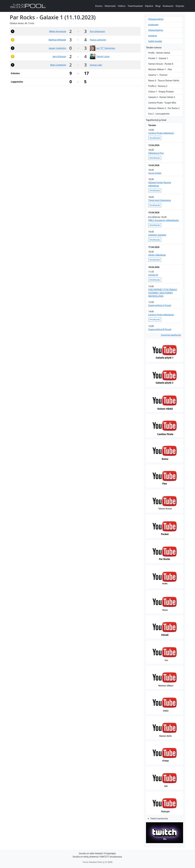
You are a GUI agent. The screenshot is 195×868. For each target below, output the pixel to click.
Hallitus (122, 6)
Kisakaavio (168, 6)
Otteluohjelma (156, 30)
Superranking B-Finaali (160, 329)
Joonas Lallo (96, 65)
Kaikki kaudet (155, 41)
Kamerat (153, 36)
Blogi (158, 6)
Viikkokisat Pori (156, 153)
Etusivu (99, 6)
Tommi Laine (103, 57)
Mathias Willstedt (57, 40)
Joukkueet (153, 25)
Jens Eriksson (59, 57)
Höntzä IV (153, 275)
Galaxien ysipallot (157, 235)
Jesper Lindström (57, 48)
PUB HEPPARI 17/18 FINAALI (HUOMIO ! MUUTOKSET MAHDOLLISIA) (163, 293)
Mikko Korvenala (58, 31)
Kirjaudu (180, 6)
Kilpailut (149, 6)
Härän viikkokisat (157, 255)
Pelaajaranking (156, 19)
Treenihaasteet (135, 6)
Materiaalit (110, 6)
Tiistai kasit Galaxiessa (160, 200)
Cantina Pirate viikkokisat (161, 133)
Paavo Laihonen (98, 40)
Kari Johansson (97, 31)
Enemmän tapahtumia (171, 335)
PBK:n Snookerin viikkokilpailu (164, 220)
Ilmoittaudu (155, 138)
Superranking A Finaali (160, 305)
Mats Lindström (58, 65)
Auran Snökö (155, 173)
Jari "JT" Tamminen (106, 48)
